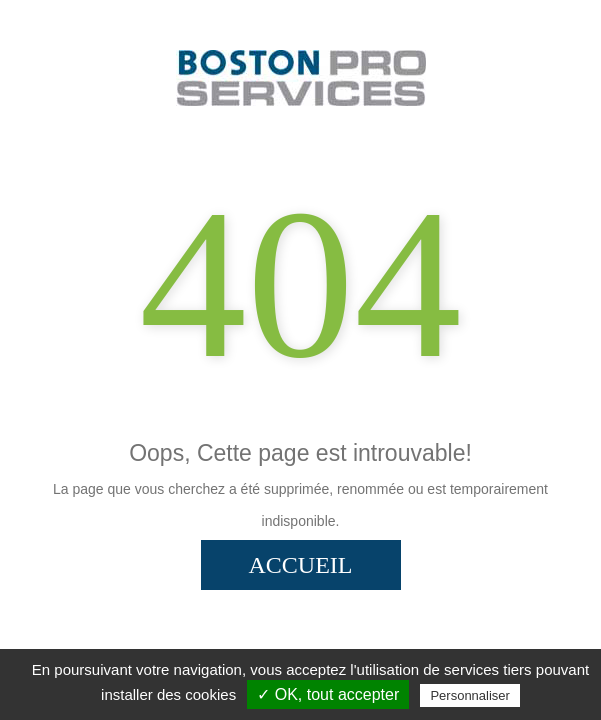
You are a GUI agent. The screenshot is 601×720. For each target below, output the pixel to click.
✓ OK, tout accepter (328, 694)
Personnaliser (470, 695)
